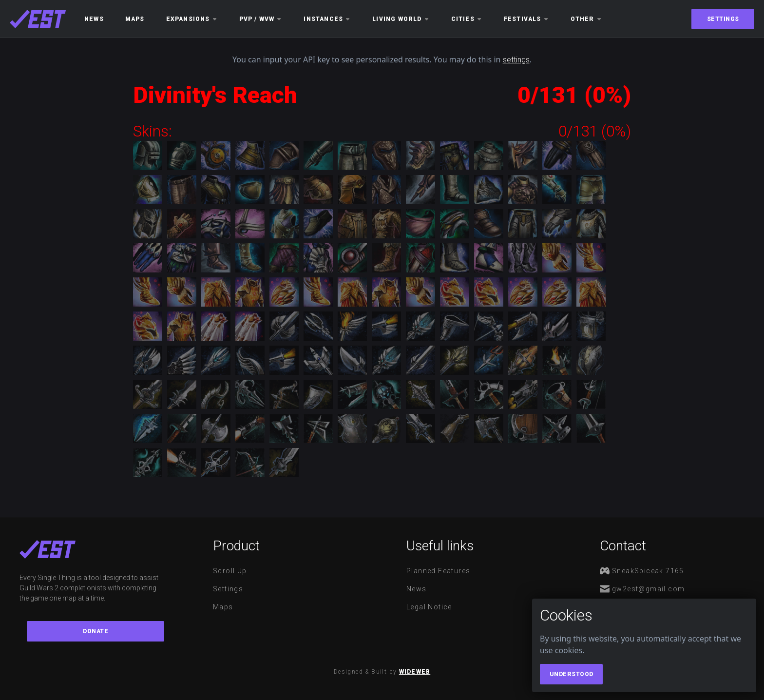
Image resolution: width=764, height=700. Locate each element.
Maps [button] (135, 19)
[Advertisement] (64, 233)
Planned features (438, 571)
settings (516, 60)
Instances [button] (327, 19)
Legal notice (429, 607)
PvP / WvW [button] (261, 19)
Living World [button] (401, 19)
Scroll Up (230, 571)
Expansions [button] (192, 19)
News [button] (94, 19)
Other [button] (586, 19)
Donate (95, 631)
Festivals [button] (526, 19)
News (417, 589)
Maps (223, 607)
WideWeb (415, 672)
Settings (723, 19)
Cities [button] (467, 19)
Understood (572, 674)
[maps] (38, 19)
